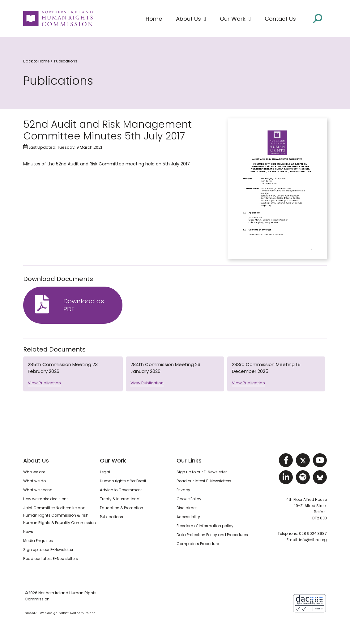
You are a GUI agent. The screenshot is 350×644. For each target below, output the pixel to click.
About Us (36, 461)
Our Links (189, 461)
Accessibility (188, 517)
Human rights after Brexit (123, 481)
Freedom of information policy (205, 526)
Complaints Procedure (198, 544)
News (28, 532)
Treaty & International (120, 499)
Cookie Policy (189, 499)
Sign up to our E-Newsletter (48, 550)
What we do (34, 481)
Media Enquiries (38, 541)
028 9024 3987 (313, 533)
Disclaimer (187, 508)
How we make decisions (46, 499)
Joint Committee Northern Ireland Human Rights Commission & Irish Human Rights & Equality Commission (60, 515)
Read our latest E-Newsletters (51, 559)
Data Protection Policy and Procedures (212, 535)
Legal (105, 472)
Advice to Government (121, 490)
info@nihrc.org (313, 540)
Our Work (113, 461)
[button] (191, 19)
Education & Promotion (122, 508)
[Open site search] (318, 19)
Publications (66, 61)
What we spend (38, 490)
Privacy (183, 490)
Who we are (34, 472)
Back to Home (36, 61)
